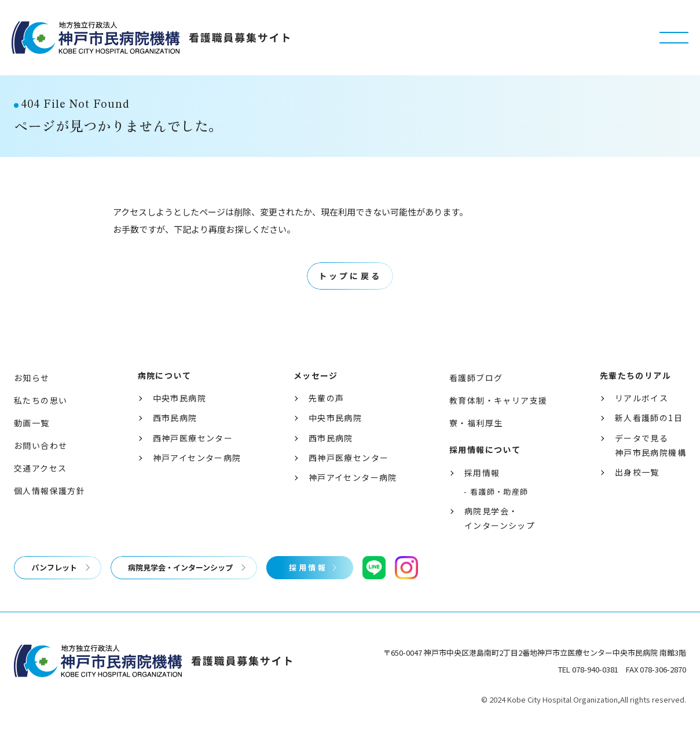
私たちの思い (41, 422)
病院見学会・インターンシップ (500, 540)
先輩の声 (327, 419)
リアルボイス (642, 419)
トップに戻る (350, 298)
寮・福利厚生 (476, 444)
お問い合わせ (41, 467)
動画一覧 (32, 444)
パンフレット (54, 589)
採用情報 (482, 494)
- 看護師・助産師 (496, 513)
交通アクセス (40, 489)
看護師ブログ (476, 399)
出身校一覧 (637, 494)
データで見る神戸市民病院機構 (650, 467)
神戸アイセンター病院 (197, 479)
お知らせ (32, 399)
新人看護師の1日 (649, 440)
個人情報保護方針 (50, 513)
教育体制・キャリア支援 (498, 422)
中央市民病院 (179, 419)
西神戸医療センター (193, 459)
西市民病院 (175, 440)
